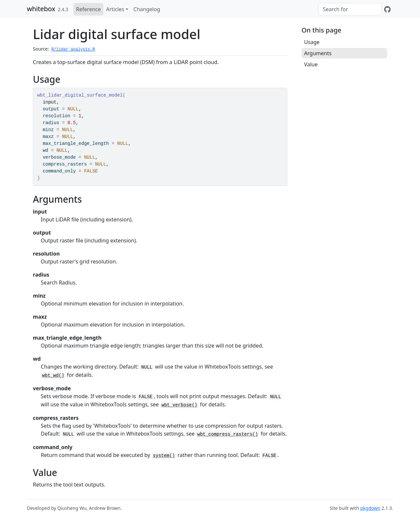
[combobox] (350, 9)
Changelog (147, 9)
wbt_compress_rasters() (228, 434)
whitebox (41, 9)
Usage (312, 42)
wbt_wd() (53, 375)
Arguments (318, 53)
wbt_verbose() (179, 405)
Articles (115, 9)
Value (311, 64)
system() (164, 456)
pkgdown (370, 508)
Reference (88, 9)
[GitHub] (387, 9)
